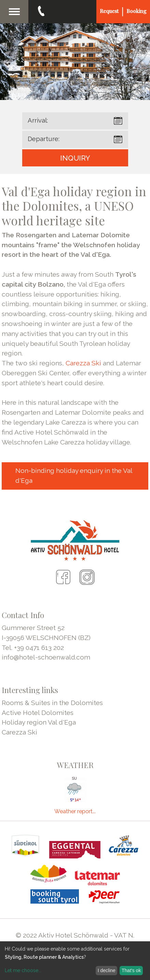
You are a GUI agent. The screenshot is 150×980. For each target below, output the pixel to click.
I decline (107, 970)
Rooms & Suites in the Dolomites (52, 703)
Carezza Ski (83, 363)
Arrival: (38, 120)
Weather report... (75, 811)
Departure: (44, 139)
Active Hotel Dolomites (38, 713)
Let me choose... (23, 970)
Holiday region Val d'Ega (39, 722)
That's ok (131, 970)
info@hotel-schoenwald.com (46, 657)
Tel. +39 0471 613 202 (33, 648)
